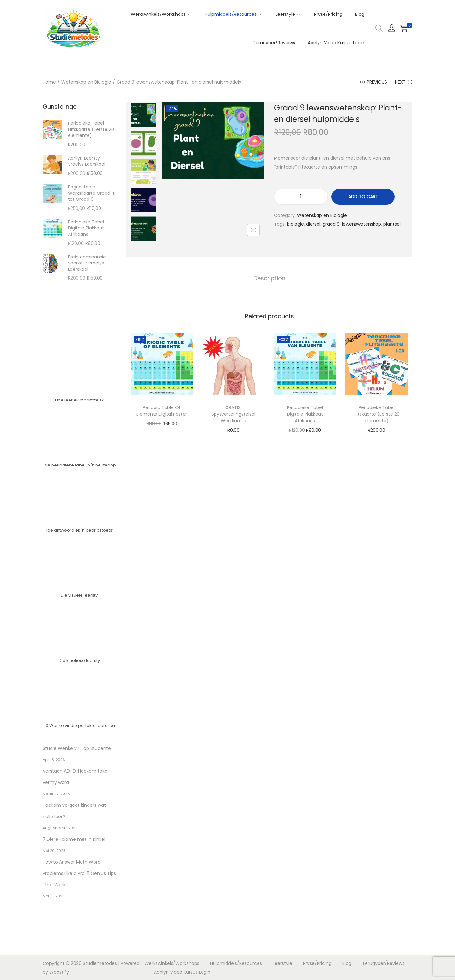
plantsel (392, 224)
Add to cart (363, 197)
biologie (295, 224)
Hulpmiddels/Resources (236, 963)
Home (49, 82)
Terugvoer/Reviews (383, 963)
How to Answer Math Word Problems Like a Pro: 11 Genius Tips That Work (79, 873)
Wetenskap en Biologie (86, 82)
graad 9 (331, 224)
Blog (347, 963)
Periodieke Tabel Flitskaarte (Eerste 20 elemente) (377, 414)
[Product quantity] (301, 197)
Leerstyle (282, 963)
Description (269, 278)
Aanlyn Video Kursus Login (182, 972)
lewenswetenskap (361, 224)
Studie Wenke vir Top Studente (77, 748)
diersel (313, 224)
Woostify (59, 972)
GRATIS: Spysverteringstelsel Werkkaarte (233, 414)
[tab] (269, 278)
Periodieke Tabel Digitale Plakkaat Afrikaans (305, 414)
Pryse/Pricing (317, 963)
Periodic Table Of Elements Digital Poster (162, 411)
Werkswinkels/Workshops (172, 963)
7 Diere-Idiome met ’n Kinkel (74, 839)
